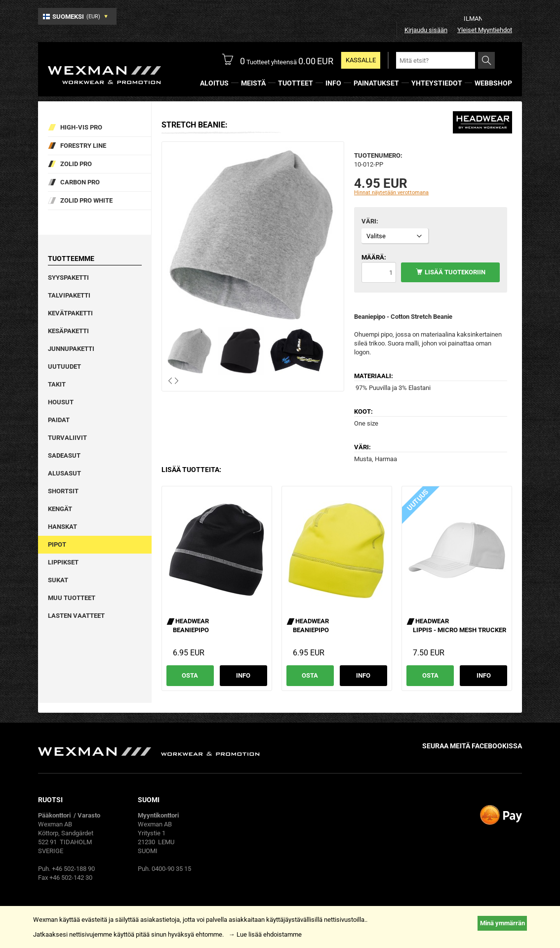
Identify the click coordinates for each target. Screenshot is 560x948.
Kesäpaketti (68, 331)
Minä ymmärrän (502, 923)
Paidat (59, 420)
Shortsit (63, 491)
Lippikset (63, 562)
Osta (190, 675)
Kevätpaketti (70, 313)
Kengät (60, 509)
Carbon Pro (80, 182)
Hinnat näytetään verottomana (391, 193)
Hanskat (62, 527)
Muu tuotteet (72, 598)
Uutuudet (64, 366)
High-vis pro (81, 127)
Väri (369, 221)
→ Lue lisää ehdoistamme (265, 934)
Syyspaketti (68, 278)
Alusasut (64, 473)
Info (243, 675)
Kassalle (361, 60)
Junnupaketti (71, 349)
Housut (61, 402)
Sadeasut (64, 455)
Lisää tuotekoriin (455, 272)
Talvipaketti (69, 295)
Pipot (57, 544)
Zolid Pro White (86, 200)
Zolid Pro (76, 164)
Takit (57, 384)
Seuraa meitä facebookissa (472, 746)
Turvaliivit (67, 438)
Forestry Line (83, 146)
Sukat (58, 580)
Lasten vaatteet (76, 616)
